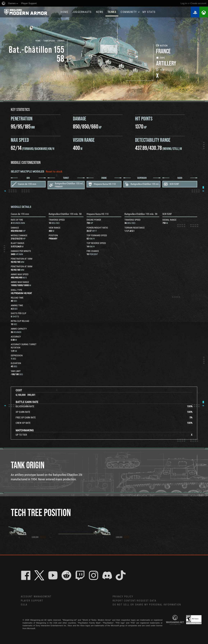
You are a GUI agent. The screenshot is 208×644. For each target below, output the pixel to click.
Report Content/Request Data (134, 601)
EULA (24, 605)
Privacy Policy (123, 597)
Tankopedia (49, 41)
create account (198, 3)
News (100, 12)
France (61, 41)
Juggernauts (82, 12)
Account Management (36, 597)
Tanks (112, 12)
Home (64, 12)
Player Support (32, 601)
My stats (149, 12)
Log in (184, 3)
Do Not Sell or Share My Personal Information (147, 605)
